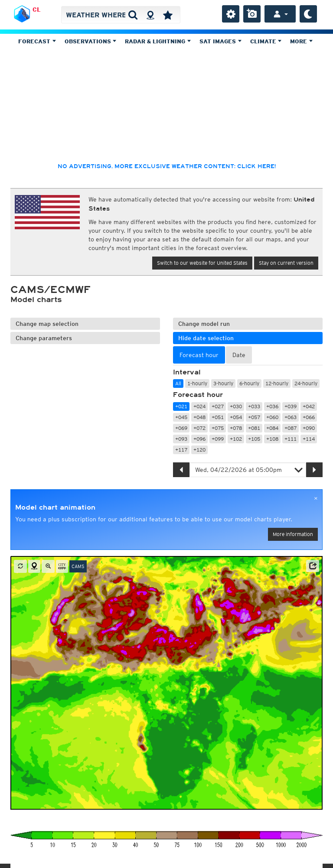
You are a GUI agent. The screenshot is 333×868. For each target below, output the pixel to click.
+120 (199, 450)
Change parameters (44, 338)
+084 (272, 428)
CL (37, 10)
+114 (309, 439)
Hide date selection (206, 338)
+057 (254, 417)
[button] (313, 566)
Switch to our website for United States (202, 263)
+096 (199, 439)
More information (293, 534)
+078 (236, 428)
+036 (272, 406)
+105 (254, 439)
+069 (181, 428)
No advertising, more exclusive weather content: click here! (167, 166)
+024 (199, 406)
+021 (181, 406)
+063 (291, 417)
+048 (199, 417)
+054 (236, 417)
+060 (272, 417)
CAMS (78, 566)
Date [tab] (239, 355)
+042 (309, 406)
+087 (291, 428)
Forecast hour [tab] (199, 355)
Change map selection (47, 324)
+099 (218, 439)
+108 (272, 439)
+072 (199, 428)
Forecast (37, 41)
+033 (254, 406)
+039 (291, 406)
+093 (181, 439)
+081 (254, 428)
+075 (218, 428)
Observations (91, 41)
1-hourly (197, 383)
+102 (236, 439)
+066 (309, 417)
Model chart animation (55, 507)
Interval (187, 372)
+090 (309, 428)
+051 (218, 417)
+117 (181, 450)
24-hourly (306, 383)
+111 (291, 439)
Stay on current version (286, 263)
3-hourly (223, 383)
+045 (181, 417)
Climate (266, 41)
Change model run (204, 324)
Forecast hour (198, 395)
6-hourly (249, 383)
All (178, 383)
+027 (218, 406)
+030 (236, 406)
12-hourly (277, 383)
